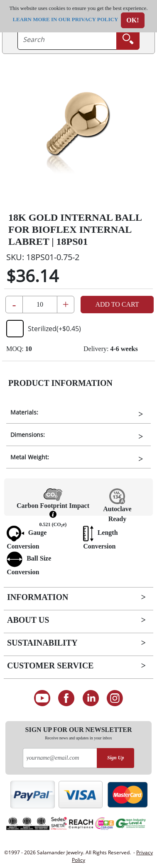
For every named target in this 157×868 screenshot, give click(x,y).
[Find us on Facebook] (66, 698)
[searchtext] (67, 39)
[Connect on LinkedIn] (91, 698)
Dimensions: (28, 435)
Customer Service (50, 666)
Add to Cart (117, 304)
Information (38, 597)
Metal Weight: (30, 457)
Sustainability (42, 643)
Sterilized (44, 329)
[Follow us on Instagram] (115, 698)
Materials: (24, 412)
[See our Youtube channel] (42, 698)
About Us (28, 620)
